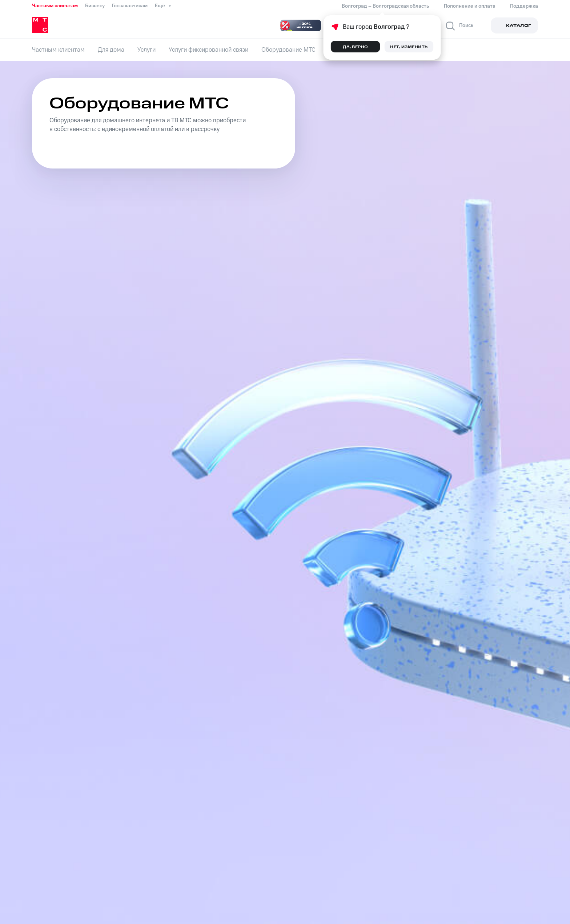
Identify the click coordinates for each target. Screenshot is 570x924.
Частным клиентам (55, 6)
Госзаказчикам (130, 6)
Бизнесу (95, 6)
